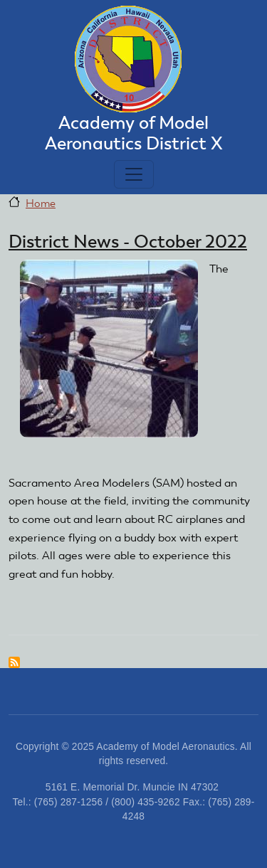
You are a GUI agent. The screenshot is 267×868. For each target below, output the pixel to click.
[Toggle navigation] (134, 174)
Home (41, 203)
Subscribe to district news (14, 662)
